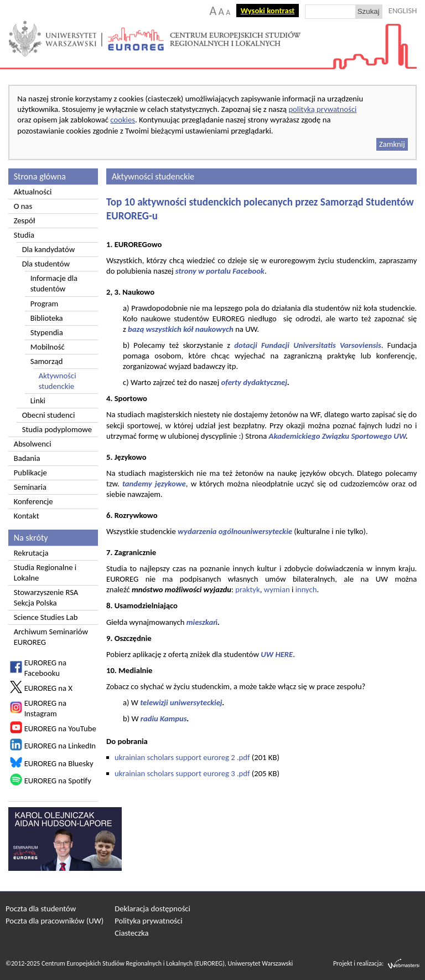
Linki (38, 401)
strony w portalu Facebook (220, 271)
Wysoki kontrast (268, 11)
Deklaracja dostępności (152, 909)
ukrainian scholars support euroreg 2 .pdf (182, 757)
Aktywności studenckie (58, 381)
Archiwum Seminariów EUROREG (51, 637)
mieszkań (202, 622)
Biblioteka (47, 318)
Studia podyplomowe (57, 429)
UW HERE (276, 654)
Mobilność (48, 347)
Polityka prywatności (148, 921)
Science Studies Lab (46, 617)
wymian (277, 589)
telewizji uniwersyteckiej (181, 702)
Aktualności (33, 192)
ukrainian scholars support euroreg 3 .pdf (182, 773)
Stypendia (47, 332)
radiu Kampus (164, 719)
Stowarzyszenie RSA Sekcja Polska (46, 597)
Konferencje (33, 501)
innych (306, 589)
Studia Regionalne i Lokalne (45, 573)
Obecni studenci (49, 415)
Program (45, 304)
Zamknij (392, 144)
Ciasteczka (131, 933)
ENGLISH (403, 11)
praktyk (247, 589)
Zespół (25, 220)
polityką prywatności (322, 109)
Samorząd (47, 361)
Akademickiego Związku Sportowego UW (337, 436)
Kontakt (27, 516)
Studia (24, 235)
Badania (27, 458)
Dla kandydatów (49, 249)
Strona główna (40, 176)
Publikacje (30, 473)
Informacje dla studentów (54, 283)
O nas (23, 206)
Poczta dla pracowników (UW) (55, 921)
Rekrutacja (31, 553)
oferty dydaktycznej (254, 382)
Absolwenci (33, 444)
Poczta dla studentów (41, 909)
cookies (123, 120)
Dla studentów (46, 264)
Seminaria (30, 487)
